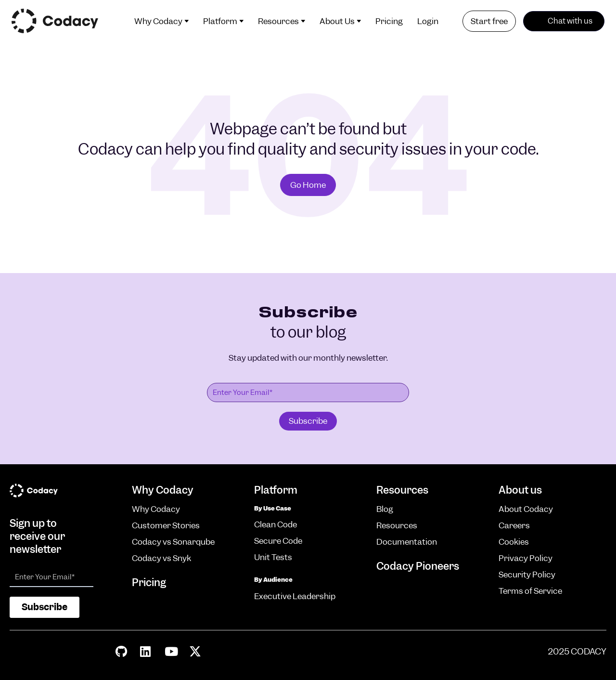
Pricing (149, 582)
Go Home (308, 185)
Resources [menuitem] (278, 21)
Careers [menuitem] (514, 525)
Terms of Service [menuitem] (530, 591)
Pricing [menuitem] (389, 21)
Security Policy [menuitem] (527, 575)
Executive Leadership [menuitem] (295, 596)
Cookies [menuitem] (514, 542)
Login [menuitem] (428, 21)
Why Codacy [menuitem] (158, 21)
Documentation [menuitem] (407, 542)
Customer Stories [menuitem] (166, 525)
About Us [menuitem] (337, 21)
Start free (489, 21)
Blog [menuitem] (385, 509)
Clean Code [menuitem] (276, 524)
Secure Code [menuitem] (278, 541)
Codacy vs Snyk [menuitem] (161, 558)
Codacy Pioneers (418, 566)
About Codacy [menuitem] (526, 509)
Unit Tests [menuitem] (273, 557)
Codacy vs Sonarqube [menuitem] (173, 542)
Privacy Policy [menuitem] (526, 558)
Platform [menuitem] (220, 21)
